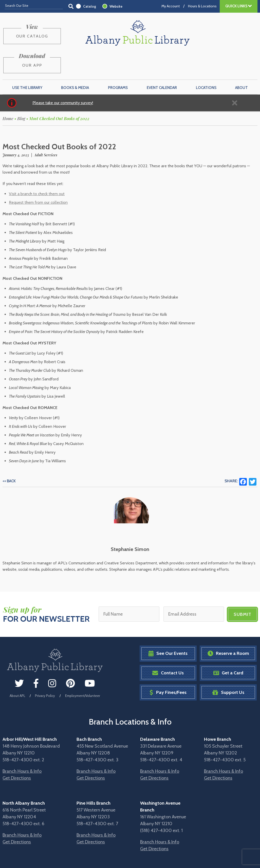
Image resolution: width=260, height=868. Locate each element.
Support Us (228, 667)
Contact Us (168, 648)
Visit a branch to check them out (37, 169)
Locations (206, 63)
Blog (21, 94)
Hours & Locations (202, 6)
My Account (171, 6)
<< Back (9, 456)
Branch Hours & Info (22, 746)
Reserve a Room (228, 628)
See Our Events (168, 628)
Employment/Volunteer (83, 670)
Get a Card (228, 648)
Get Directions (17, 752)
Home (8, 94)
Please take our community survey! (63, 78)
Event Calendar (162, 63)
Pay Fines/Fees (168, 667)
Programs (118, 63)
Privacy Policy (45, 670)
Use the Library (27, 63)
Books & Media (75, 63)
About (242, 63)
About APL (17, 670)
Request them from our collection (38, 178)
